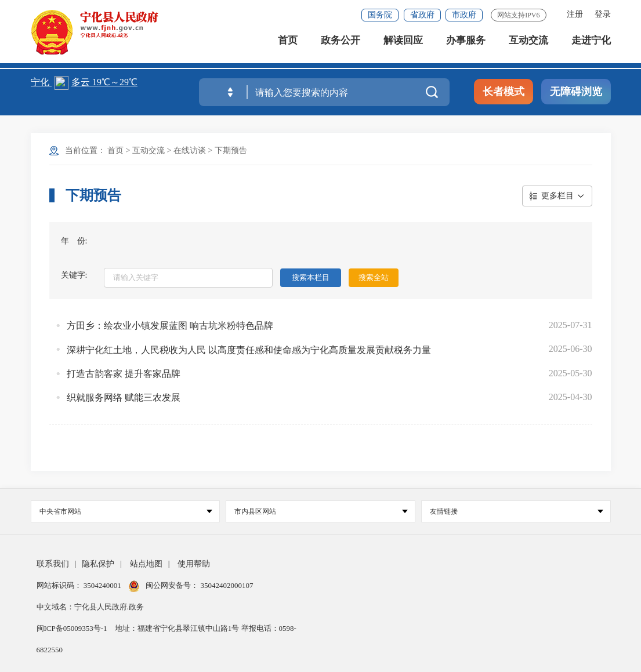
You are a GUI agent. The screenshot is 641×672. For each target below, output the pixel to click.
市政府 (464, 15)
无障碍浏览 (576, 92)
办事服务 (466, 46)
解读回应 (403, 46)
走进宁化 (591, 46)
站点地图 (146, 564)
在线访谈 (190, 150)
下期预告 (231, 150)
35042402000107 (226, 585)
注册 (575, 14)
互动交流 (528, 46)
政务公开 (341, 46)
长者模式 (504, 92)
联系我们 (53, 564)
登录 (603, 14)
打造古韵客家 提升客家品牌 (124, 374)
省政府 (422, 15)
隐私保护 (98, 564)
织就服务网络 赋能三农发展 (124, 397)
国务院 (380, 15)
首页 (288, 46)
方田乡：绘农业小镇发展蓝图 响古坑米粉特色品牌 (170, 326)
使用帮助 (194, 564)
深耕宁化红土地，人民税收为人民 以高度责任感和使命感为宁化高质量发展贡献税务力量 (249, 350)
